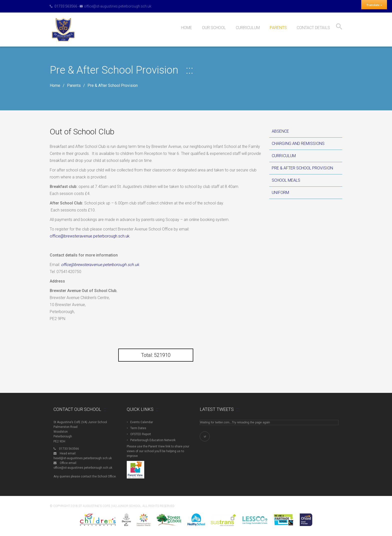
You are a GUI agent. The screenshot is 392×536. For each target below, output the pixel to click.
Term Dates (138, 428)
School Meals (286, 180)
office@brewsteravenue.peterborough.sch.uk (90, 236)
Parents (74, 86)
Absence (280, 131)
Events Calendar (142, 422)
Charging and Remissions (298, 144)
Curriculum (284, 156)
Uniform (280, 193)
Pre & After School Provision (302, 168)
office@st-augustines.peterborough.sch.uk (118, 6)
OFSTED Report (141, 434)
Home (55, 86)
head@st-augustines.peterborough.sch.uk (83, 458)
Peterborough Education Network (153, 440)
